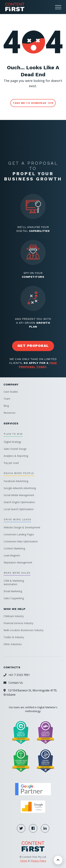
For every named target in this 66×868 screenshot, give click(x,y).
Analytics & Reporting (16, 456)
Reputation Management (18, 562)
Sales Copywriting (14, 598)
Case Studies (11, 392)
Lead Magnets (12, 555)
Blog (6, 406)
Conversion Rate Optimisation (21, 541)
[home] (14, 7)
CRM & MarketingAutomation (14, 582)
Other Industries (13, 644)
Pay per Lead (11, 463)
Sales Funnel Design (15, 449)
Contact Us (13, 683)
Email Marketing (13, 591)
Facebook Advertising (16, 481)
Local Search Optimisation (19, 509)
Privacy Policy (38, 861)
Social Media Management (19, 495)
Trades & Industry (14, 637)
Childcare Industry (14, 616)
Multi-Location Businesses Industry (23, 630)
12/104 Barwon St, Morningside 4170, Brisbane (30, 692)
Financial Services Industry (18, 623)
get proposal (33, 346)
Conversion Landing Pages (19, 534)
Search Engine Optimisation (19, 502)
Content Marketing (14, 548)
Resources (10, 413)
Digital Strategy (12, 442)
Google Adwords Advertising (20, 488)
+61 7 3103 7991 (17, 675)
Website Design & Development (22, 527)
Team (7, 399)
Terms (24, 861)
